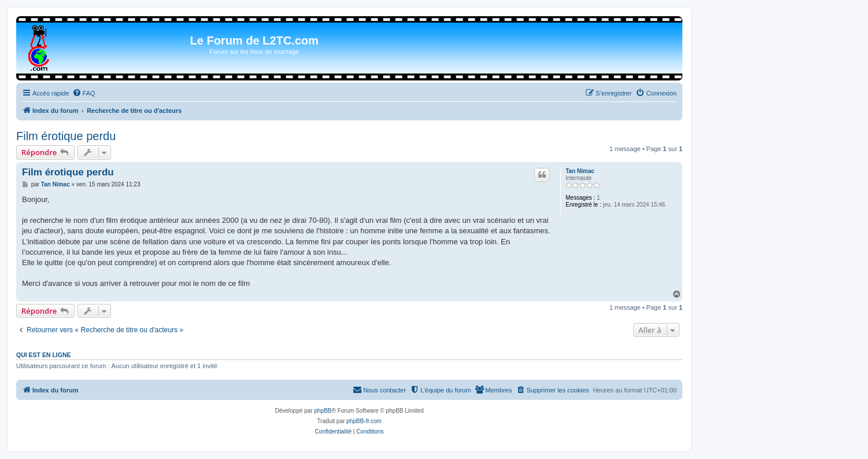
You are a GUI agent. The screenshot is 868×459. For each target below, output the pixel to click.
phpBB (323, 411)
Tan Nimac (580, 171)
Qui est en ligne (44, 355)
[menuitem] (84, 93)
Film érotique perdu (66, 136)
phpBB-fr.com (364, 421)
